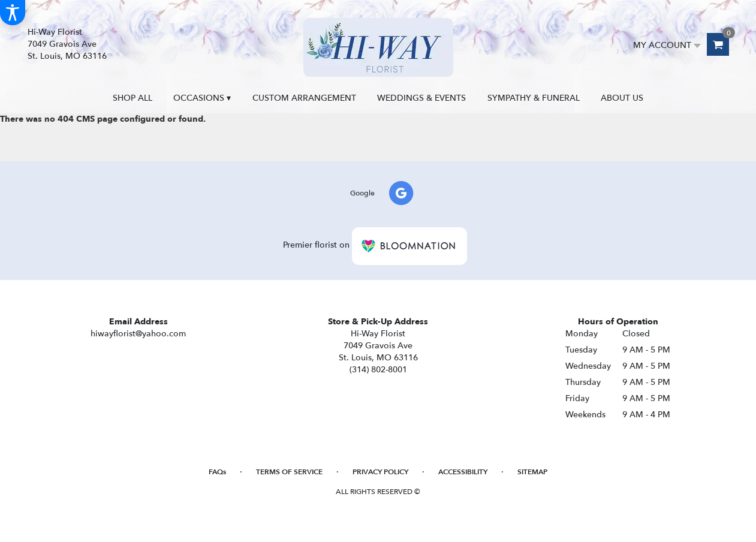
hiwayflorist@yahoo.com (138, 334)
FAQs (217, 472)
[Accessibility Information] (13, 13)
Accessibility (463, 472)
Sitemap (532, 472)
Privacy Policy (380, 472)
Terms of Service (289, 472)
